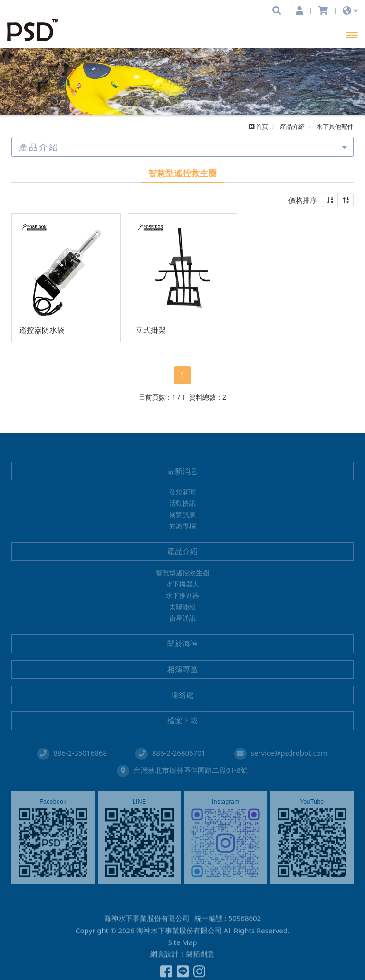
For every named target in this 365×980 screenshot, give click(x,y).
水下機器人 (182, 584)
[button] (330, 200)
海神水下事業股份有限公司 (36, 30)
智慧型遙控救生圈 (182, 572)
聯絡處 (182, 695)
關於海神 (182, 644)
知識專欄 (182, 526)
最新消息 (182, 471)
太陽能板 (182, 607)
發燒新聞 (182, 492)
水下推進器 (182, 595)
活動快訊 (182, 503)
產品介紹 (182, 551)
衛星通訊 (182, 618)
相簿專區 (182, 669)
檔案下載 (182, 721)
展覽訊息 (182, 514)
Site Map (182, 965)
